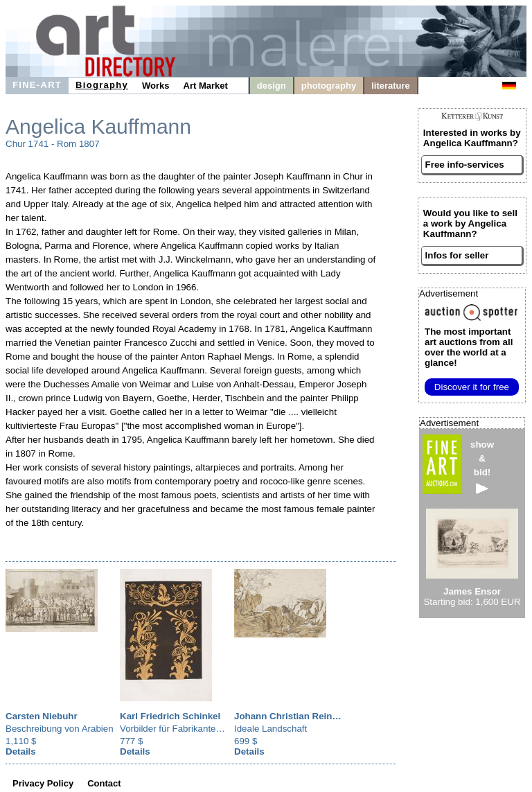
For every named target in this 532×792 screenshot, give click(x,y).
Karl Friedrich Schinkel (170, 716)
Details (21, 751)
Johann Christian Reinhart (292, 716)
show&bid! (482, 467)
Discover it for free (472, 387)
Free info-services (465, 165)
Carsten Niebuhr (42, 716)
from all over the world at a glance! (469, 347)
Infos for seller (457, 255)
